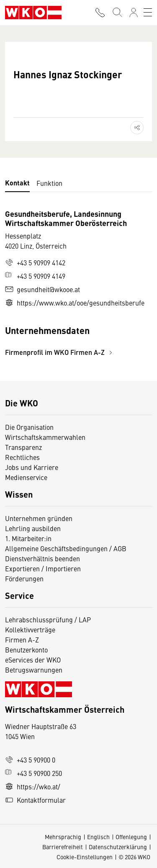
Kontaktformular (35, 800)
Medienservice (26, 477)
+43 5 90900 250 (33, 773)
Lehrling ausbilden (33, 528)
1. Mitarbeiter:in (28, 538)
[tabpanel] (78, 283)
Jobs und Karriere (32, 467)
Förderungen (24, 578)
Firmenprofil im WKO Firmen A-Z (60, 352)
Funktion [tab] (49, 183)
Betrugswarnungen (35, 670)
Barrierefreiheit (63, 847)
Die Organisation (29, 427)
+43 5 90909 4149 (35, 276)
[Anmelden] (134, 13)
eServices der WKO (33, 660)
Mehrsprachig (63, 837)
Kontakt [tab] (17, 183)
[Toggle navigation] (148, 13)
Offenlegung (131, 837)
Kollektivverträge (30, 629)
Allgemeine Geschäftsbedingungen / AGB (66, 548)
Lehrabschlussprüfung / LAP (48, 619)
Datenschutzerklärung (118, 847)
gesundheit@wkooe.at (42, 289)
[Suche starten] (117, 13)
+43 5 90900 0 (30, 760)
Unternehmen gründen (39, 518)
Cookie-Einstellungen (85, 857)
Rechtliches (22, 457)
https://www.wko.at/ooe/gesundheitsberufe (75, 303)
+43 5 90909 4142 (35, 262)
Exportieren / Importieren (43, 568)
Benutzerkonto (26, 650)
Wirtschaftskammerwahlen (45, 437)
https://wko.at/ (33, 786)
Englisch (98, 837)
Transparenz (23, 447)
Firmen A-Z (22, 639)
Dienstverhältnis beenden (42, 558)
